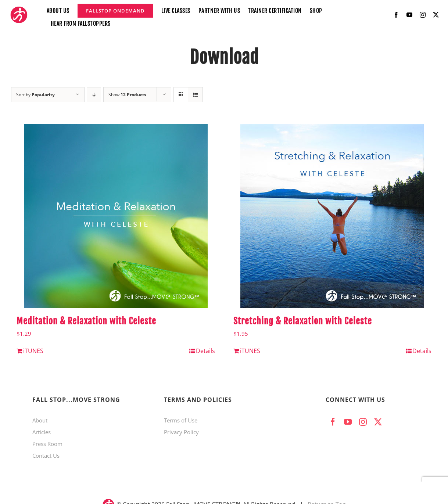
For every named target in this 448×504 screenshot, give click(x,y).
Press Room (47, 444)
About (40, 420)
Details (205, 351)
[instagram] (423, 15)
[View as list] (195, 95)
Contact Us (46, 456)
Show (127, 95)
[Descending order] (94, 95)
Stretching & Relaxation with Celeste (303, 321)
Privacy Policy (181, 432)
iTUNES (33, 351)
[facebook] (396, 15)
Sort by (35, 95)
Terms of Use (181, 420)
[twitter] (436, 15)
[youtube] (409, 15)
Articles (42, 432)
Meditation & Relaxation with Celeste (86, 321)
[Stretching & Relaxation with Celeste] (333, 216)
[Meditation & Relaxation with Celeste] (116, 216)
